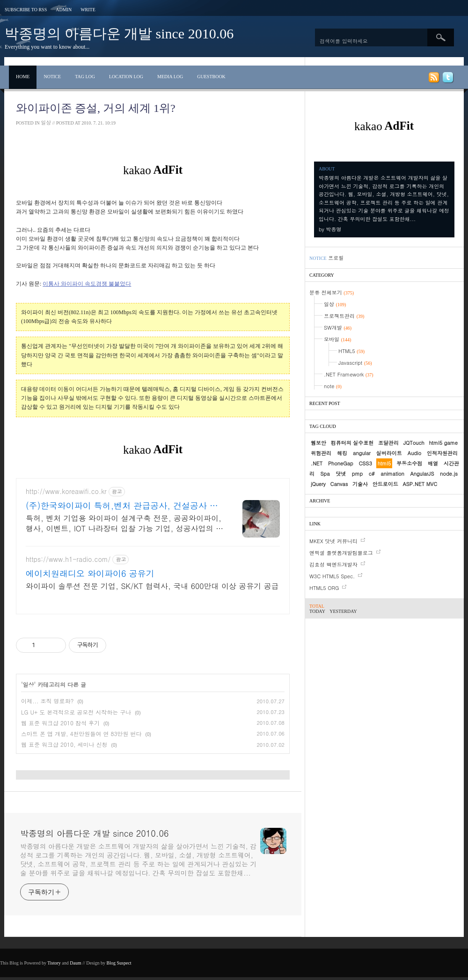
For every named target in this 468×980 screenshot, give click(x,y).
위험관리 (321, 453)
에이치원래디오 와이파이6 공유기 (90, 574)
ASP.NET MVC (420, 484)
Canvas (339, 484)
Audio (414, 453)
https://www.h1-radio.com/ (68, 559)
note (333, 386)
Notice (52, 77)
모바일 (337, 339)
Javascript (355, 363)
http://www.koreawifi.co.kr (66, 491)
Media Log (170, 77)
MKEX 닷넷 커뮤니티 (333, 541)
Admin (64, 10)
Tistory (54, 963)
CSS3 (365, 463)
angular (362, 453)
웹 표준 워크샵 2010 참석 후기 (60, 723)
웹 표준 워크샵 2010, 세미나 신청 (64, 744)
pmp (357, 474)
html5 (384, 463)
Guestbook (211, 77)
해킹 (342, 453)
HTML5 (351, 351)
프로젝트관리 (344, 316)
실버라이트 (389, 453)
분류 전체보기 (332, 292)
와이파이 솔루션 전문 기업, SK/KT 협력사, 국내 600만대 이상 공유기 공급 (152, 586)
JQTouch (414, 443)
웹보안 (318, 443)
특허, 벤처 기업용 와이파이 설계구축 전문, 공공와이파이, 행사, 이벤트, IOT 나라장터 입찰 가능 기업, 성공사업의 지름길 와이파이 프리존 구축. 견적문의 (124, 523)
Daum (75, 963)
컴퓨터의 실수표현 (352, 443)
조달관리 (388, 443)
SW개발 (338, 328)
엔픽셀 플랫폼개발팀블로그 (341, 553)
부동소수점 (409, 463)
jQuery (318, 484)
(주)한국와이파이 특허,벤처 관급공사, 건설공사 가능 (122, 506)
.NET (317, 463)
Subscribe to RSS (26, 10)
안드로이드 (385, 484)
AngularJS (422, 474)
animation (392, 474)
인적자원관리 (442, 453)
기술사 (360, 484)
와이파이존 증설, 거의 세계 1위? (96, 108)
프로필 (336, 258)
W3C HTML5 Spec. (332, 576)
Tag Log (85, 77)
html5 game (443, 443)
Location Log (126, 77)
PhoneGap (341, 463)
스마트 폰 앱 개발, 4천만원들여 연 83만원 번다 (81, 733)
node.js (449, 474)
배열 (433, 463)
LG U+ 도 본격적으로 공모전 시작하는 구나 (76, 712)
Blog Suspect (119, 963)
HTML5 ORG (324, 588)
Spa (325, 474)
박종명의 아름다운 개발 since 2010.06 (119, 33)
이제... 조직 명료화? (48, 701)
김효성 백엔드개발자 (333, 564)
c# (372, 474)
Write (88, 10)
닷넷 (341, 474)
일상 (46, 122)
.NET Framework (349, 374)
